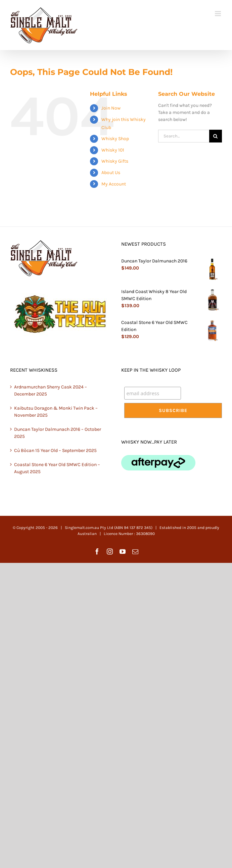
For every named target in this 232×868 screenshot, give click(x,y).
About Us (111, 173)
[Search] (216, 136)
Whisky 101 (113, 150)
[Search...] (184, 136)
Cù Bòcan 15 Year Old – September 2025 (55, 450)
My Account (114, 184)
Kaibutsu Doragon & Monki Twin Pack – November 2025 (56, 412)
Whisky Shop (115, 139)
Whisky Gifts (115, 161)
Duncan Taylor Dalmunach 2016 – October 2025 (58, 433)
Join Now (111, 108)
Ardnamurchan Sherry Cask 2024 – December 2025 (51, 390)
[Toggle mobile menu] (218, 14)
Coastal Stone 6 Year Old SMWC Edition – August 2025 (57, 468)
